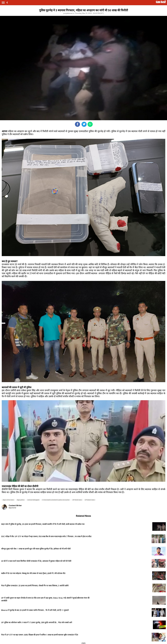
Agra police (21, 500)
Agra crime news (8, 500)
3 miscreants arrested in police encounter (56, 500)
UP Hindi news (77, 500)
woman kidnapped (33, 500)
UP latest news (90, 500)
